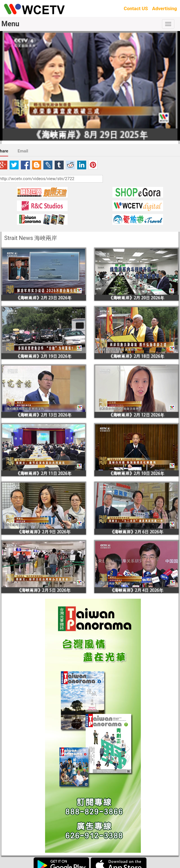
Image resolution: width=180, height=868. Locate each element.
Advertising (165, 8)
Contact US (136, 8)
